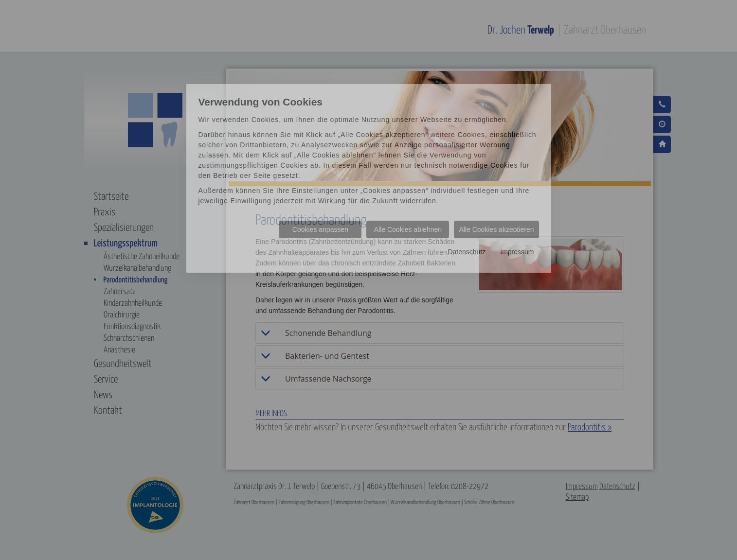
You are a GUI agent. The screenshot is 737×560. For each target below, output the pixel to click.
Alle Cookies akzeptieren (496, 229)
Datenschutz (467, 252)
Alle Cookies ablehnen (408, 229)
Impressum (517, 252)
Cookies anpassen (320, 229)
